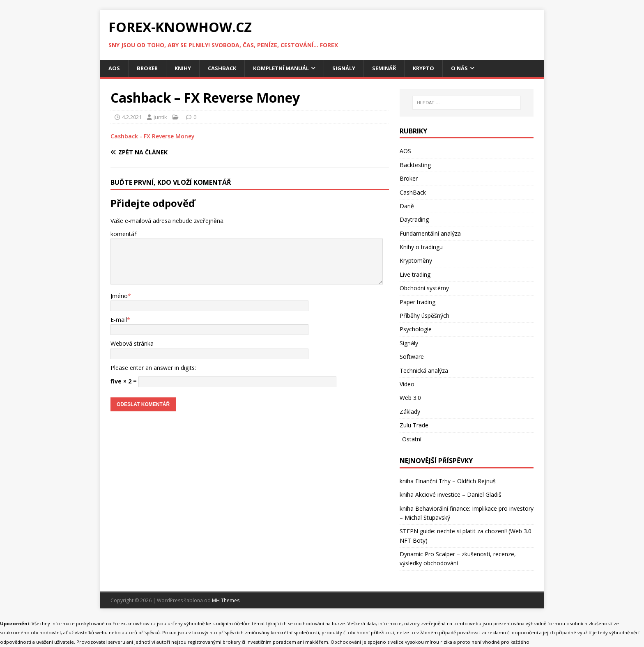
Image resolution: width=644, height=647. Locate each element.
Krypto (438, 68)
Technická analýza (424, 371)
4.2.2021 (132, 117)
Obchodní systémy (424, 289)
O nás (476, 68)
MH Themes (226, 601)
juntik (160, 117)
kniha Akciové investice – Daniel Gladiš (451, 495)
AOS (114, 68)
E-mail (119, 320)
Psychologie (416, 330)
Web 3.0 (410, 398)
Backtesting (415, 166)
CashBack (226, 68)
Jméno (119, 296)
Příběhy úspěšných (424, 316)
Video (407, 385)
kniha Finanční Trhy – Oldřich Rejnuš (448, 482)
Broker (148, 68)
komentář (124, 235)
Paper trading (417, 302)
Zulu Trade (414, 426)
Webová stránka (132, 344)
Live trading (415, 275)
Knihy (185, 68)
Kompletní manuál (289, 68)
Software (412, 357)
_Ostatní (411, 439)
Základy (410, 412)
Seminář (397, 68)
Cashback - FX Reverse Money (153, 137)
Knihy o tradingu (421, 248)
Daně (407, 207)
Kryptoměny (416, 261)
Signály (355, 68)
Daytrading (414, 220)
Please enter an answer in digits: (153, 368)
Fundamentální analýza (430, 234)
